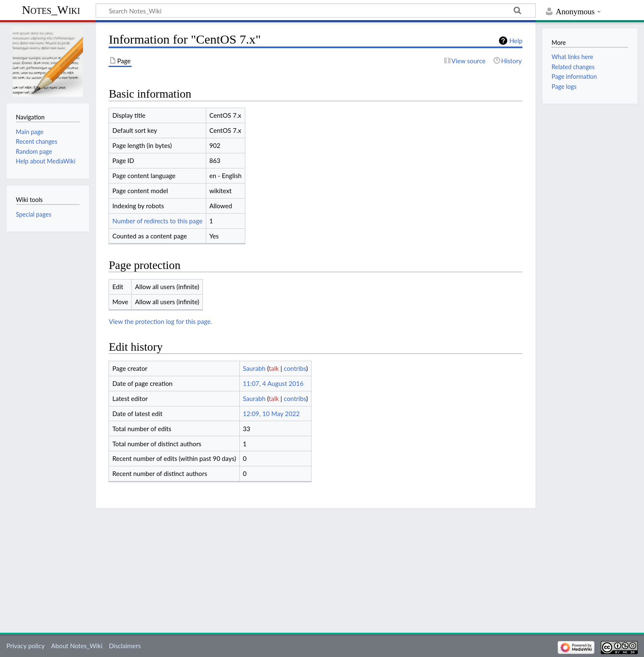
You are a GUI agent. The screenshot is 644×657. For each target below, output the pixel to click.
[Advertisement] (316, 568)
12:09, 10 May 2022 (271, 414)
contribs (295, 368)
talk (274, 368)
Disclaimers (125, 646)
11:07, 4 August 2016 (273, 383)
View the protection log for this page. (160, 321)
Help (516, 41)
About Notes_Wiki (77, 646)
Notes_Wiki (51, 10)
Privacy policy (25, 646)
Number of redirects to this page (157, 221)
